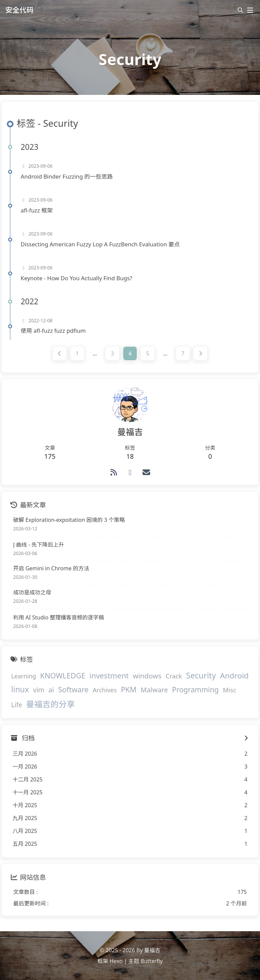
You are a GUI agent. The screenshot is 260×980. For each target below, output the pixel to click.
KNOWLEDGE (63, 676)
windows (147, 676)
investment (109, 675)
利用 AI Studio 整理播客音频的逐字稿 (59, 617)
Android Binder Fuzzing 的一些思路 (67, 176)
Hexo (116, 961)
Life (17, 705)
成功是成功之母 (32, 592)
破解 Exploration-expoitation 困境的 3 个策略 (69, 520)
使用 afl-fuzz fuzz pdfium (53, 331)
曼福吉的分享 (50, 704)
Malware (154, 690)
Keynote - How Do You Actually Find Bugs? (77, 278)
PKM (129, 690)
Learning (24, 676)
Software (73, 690)
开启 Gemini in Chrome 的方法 (51, 569)
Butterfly (151, 961)
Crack (174, 676)
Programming (195, 690)
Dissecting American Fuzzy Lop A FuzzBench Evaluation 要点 (100, 244)
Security (201, 675)
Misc (229, 690)
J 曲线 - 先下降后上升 (39, 545)
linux (20, 690)
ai (51, 690)
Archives (105, 690)
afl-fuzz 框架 (37, 210)
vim (39, 690)
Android (234, 676)
